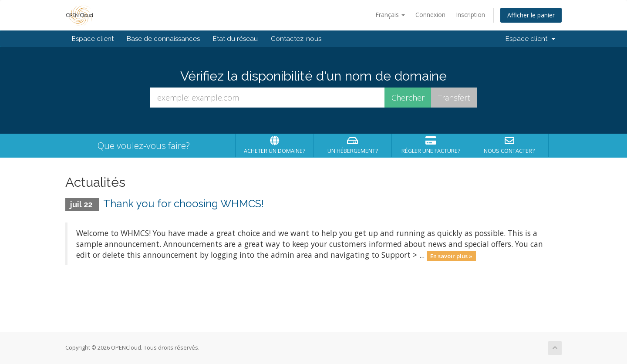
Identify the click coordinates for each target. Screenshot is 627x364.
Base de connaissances (163, 39)
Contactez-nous (296, 39)
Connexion (430, 15)
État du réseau (235, 39)
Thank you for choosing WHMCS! (184, 204)
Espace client (93, 39)
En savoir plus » (451, 256)
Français (390, 15)
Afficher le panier (531, 15)
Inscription (470, 15)
